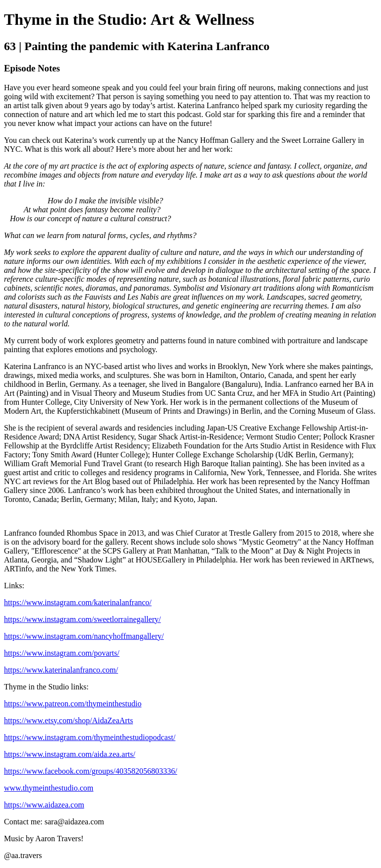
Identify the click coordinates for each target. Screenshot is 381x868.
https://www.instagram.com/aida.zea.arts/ (70, 754)
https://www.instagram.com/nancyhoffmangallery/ (84, 636)
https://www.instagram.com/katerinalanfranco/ (78, 602)
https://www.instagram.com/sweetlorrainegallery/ (82, 619)
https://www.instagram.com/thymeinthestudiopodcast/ (90, 737)
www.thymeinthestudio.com (49, 788)
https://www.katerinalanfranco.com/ (61, 670)
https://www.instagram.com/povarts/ (62, 653)
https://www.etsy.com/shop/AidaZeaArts (68, 720)
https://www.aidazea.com (44, 805)
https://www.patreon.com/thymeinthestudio (73, 704)
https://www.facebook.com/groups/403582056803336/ (91, 771)
